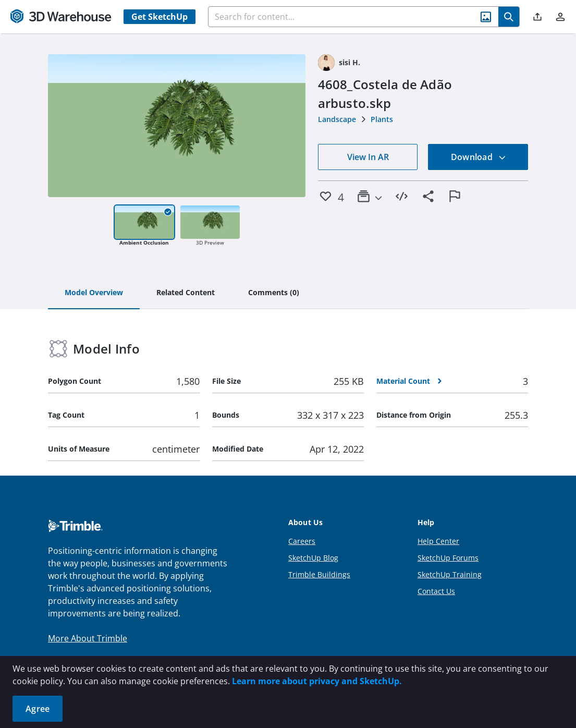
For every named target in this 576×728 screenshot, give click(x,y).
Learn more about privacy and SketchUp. (317, 681)
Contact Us (436, 591)
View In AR (368, 157)
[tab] (94, 293)
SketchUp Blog (313, 558)
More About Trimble (88, 638)
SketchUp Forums (448, 558)
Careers (302, 541)
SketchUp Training (450, 574)
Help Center (438, 541)
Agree (38, 709)
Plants (382, 119)
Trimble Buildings (319, 574)
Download (479, 157)
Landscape (337, 119)
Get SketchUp (160, 17)
